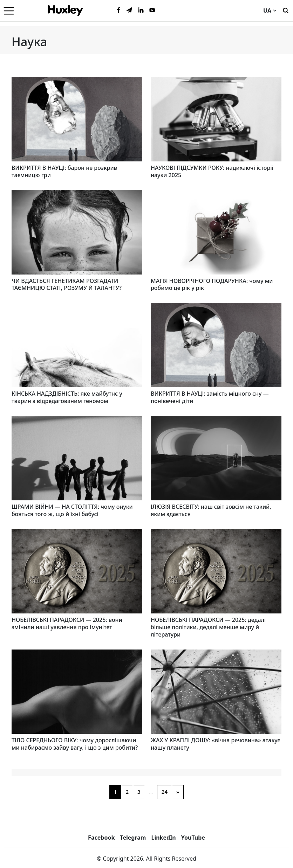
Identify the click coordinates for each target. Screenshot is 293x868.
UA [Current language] (270, 11)
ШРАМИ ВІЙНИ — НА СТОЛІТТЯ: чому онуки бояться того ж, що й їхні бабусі (72, 510)
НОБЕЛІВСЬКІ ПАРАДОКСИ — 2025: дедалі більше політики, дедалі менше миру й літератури (208, 627)
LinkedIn (163, 838)
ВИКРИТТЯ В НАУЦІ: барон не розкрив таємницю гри (64, 171)
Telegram (133, 838)
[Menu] (9, 11)
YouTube (193, 838)
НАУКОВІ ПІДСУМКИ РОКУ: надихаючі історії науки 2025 (212, 171)
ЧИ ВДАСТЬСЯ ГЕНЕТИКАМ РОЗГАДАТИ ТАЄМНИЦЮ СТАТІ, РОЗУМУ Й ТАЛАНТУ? (67, 284)
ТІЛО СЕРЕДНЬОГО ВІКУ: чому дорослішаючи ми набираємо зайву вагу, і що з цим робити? (75, 744)
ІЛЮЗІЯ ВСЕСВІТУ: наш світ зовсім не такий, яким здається (211, 510)
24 (165, 792)
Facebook (101, 838)
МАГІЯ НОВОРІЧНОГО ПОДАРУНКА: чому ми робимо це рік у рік (212, 284)
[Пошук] (286, 10)
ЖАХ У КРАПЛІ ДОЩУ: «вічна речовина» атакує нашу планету (215, 744)
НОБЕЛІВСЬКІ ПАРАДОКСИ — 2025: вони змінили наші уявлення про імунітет (67, 623)
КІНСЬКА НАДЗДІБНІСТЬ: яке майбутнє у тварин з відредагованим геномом (67, 397)
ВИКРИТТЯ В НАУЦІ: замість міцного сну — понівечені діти (210, 397)
